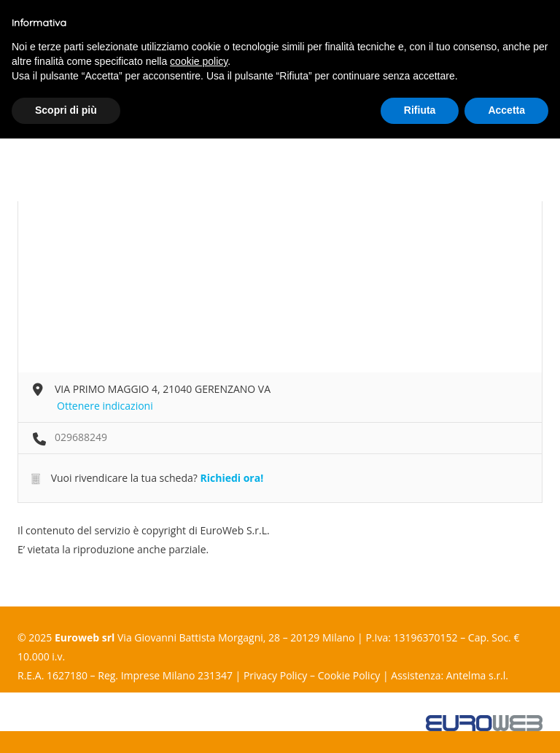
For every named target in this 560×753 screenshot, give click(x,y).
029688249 (81, 437)
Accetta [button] (506, 110)
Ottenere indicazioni (105, 406)
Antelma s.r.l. (477, 675)
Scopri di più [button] (66, 110)
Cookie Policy (349, 675)
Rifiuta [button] (420, 110)
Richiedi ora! (232, 478)
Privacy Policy (275, 675)
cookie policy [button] (199, 61)
